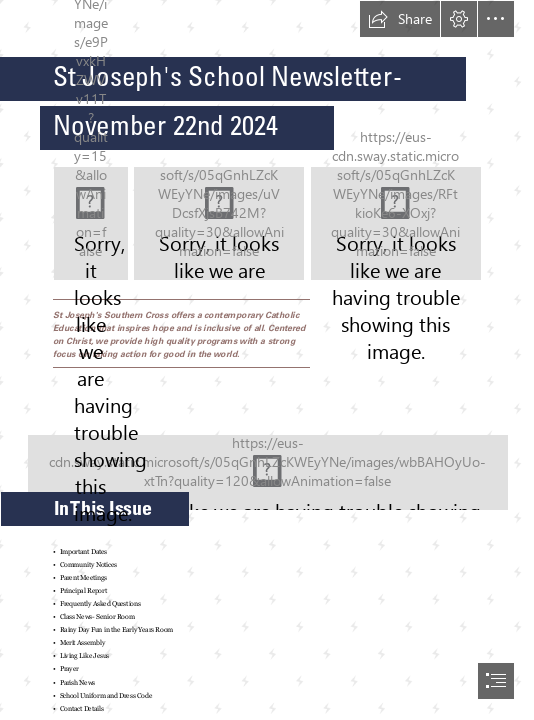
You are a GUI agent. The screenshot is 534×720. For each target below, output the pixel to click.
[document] (267, 360)
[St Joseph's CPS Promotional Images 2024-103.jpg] (219, 223)
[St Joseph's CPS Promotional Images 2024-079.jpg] (267, 461)
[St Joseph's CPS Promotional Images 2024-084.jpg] (91, 223)
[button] (400, 19)
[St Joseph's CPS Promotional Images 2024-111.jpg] (396, 223)
